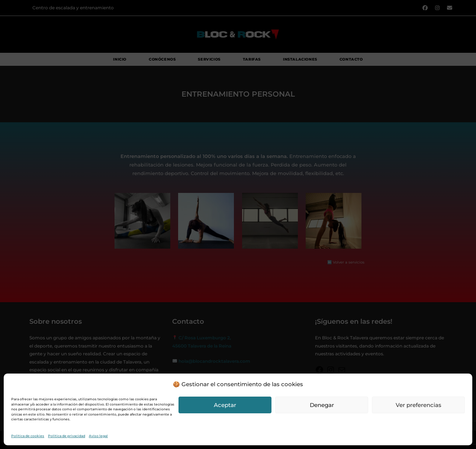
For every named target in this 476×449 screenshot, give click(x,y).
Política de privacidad (67, 436)
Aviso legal (98, 436)
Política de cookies (28, 436)
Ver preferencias (419, 405)
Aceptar (225, 405)
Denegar (322, 405)
